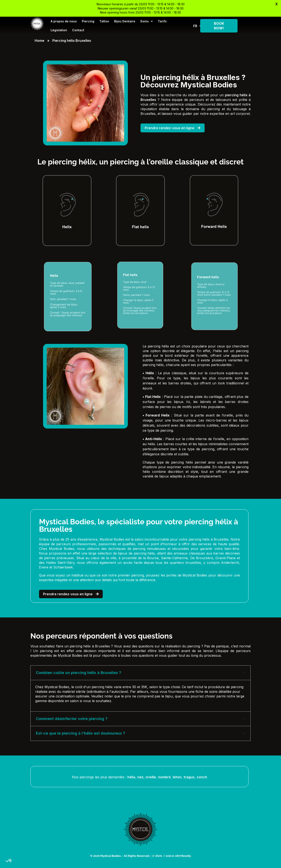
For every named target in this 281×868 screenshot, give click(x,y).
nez (140, 777)
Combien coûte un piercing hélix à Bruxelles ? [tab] (78, 673)
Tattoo (104, 21)
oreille (151, 777)
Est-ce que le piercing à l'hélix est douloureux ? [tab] (80, 733)
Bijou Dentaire (125, 21)
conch (202, 777)
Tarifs (162, 21)
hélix (131, 777)
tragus (189, 777)
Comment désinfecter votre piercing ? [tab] (72, 719)
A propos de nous (64, 21)
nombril (164, 777)
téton (177, 777)
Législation (59, 30)
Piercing (88, 21)
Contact (78, 30)
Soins (147, 21)
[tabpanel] (140, 696)
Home (39, 41)
